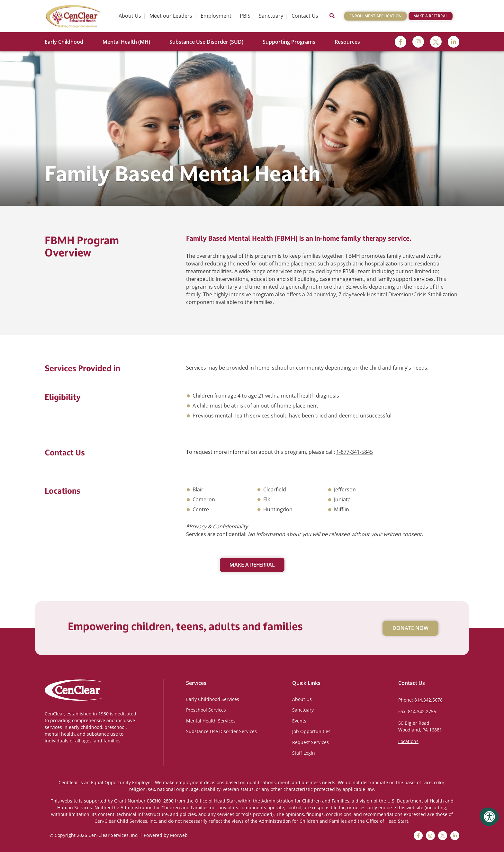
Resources (347, 42)
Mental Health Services (211, 721)
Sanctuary (303, 710)
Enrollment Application (375, 16)
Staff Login (304, 753)
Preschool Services (206, 710)
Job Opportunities (311, 731)
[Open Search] (332, 16)
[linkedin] (454, 42)
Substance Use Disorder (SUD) (206, 42)
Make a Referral (431, 16)
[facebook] (401, 42)
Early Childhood (64, 42)
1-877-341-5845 (355, 452)
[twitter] (436, 42)
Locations (408, 741)
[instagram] (418, 42)
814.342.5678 (428, 700)
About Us (302, 699)
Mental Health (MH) (126, 42)
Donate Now (410, 628)
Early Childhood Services (213, 699)
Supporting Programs (289, 42)
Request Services (310, 742)
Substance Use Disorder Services (221, 731)
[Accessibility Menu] (490, 817)
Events (299, 721)
